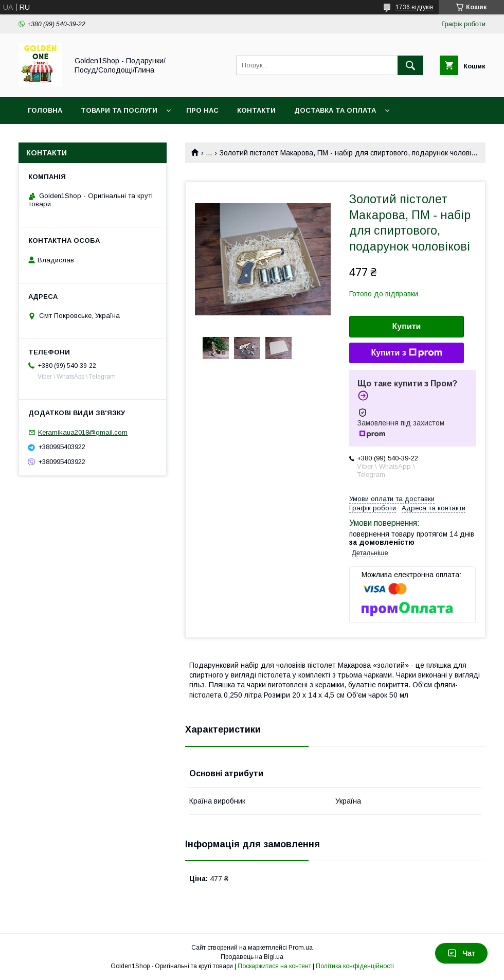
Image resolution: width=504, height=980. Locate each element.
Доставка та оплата (335, 110)
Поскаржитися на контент (274, 966)
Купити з (406, 353)
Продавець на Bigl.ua (252, 957)
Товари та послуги (119, 110)
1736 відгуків (415, 7)
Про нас (202, 110)
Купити (407, 326)
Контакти (256, 110)
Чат (461, 953)
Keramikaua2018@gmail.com (83, 432)
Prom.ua (301, 948)
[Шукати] (410, 65)
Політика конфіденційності (355, 966)
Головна (45, 110)
